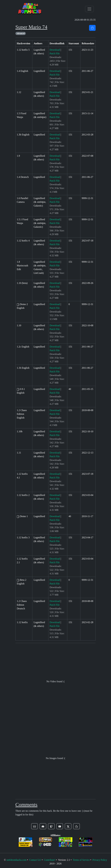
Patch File (55, 53)
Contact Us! (35, 860)
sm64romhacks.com (16, 860)
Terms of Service (81, 860)
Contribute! (50, 860)
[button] (35, 826)
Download (55, 50)
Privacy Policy (100, 860)
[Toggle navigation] (89, 9)
